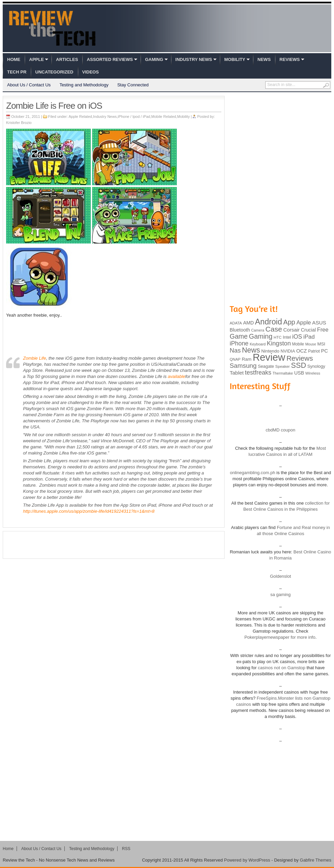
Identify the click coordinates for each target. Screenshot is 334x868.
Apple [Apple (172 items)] (304, 323)
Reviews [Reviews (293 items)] (300, 358)
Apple (36, 59)
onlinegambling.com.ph (253, 473)
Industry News (194, 59)
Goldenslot (280, 576)
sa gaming (280, 595)
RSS (126, 849)
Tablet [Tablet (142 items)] (237, 373)
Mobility (235, 59)
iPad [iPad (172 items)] (309, 337)
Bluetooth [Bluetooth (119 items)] (240, 330)
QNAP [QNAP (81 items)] (235, 359)
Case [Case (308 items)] (274, 329)
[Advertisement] (114, 545)
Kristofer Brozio (19, 123)
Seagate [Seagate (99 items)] (266, 366)
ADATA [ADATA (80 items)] (236, 323)
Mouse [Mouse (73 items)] (311, 344)
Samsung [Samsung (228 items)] (243, 366)
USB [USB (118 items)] (299, 373)
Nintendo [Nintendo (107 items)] (270, 351)
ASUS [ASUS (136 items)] (319, 323)
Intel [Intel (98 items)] (287, 337)
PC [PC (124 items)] (325, 351)
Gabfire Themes (316, 860)
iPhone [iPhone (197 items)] (239, 343)
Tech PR (17, 72)
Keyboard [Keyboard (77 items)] (258, 344)
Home (14, 59)
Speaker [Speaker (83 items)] (283, 366)
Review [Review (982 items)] (269, 357)
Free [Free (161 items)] (323, 330)
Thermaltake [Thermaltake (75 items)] (283, 373)
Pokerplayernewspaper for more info (280, 637)
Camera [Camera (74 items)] (258, 330)
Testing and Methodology (84, 85)
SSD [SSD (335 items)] (299, 365)
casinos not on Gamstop (281, 668)
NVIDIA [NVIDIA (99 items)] (288, 351)
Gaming (154, 59)
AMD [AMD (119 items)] (248, 323)
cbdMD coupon (280, 430)
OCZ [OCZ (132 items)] (302, 351)
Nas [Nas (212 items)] (235, 350)
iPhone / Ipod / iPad (134, 117)
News (264, 59)
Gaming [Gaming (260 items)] (261, 336)
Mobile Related (164, 117)
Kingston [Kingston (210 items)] (279, 343)
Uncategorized (54, 72)
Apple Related (80, 117)
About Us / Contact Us (29, 85)
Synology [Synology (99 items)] (316, 366)
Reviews (290, 59)
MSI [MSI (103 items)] (321, 344)
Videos (91, 72)
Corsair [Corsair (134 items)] (291, 330)
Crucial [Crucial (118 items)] (308, 330)
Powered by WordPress (247, 860)
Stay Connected (133, 85)
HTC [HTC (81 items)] (278, 337)
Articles (67, 59)
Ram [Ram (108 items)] (247, 359)
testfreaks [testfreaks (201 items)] (258, 373)
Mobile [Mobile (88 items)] (298, 344)
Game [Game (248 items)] (239, 336)
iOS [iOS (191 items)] (297, 337)
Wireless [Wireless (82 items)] (313, 373)
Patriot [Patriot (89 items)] (314, 351)
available (176, 376)
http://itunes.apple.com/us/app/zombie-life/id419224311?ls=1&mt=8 (89, 511)
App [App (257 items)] (289, 322)
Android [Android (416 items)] (269, 322)
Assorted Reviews (110, 59)
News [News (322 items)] (251, 350)
